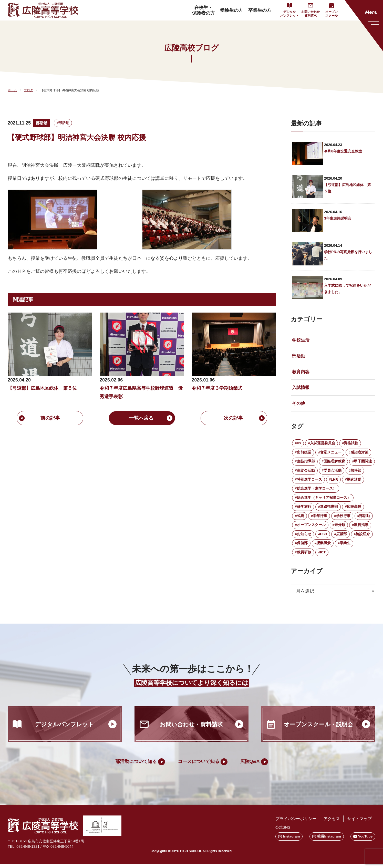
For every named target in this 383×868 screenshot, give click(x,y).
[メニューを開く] (364, 26)
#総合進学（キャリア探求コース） (323, 501)
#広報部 (341, 538)
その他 (299, 405)
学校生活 (301, 340)
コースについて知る (199, 766)
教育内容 (301, 373)
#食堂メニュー (330, 454)
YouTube (363, 841)
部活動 (42, 123)
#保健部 (301, 547)
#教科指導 (360, 529)
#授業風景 (323, 547)
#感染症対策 (359, 454)
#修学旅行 (303, 510)
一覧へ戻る (142, 419)
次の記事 (234, 419)
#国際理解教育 (334, 464)
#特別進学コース (308, 482)
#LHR (334, 482)
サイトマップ (359, 823)
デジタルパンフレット (289, 14)
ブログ (28, 90)
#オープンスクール (310, 529)
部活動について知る (136, 766)
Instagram (288, 841)
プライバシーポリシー (295, 823)
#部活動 (64, 123)
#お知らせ (303, 538)
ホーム (12, 90)
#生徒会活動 (305, 473)
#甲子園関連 (362, 464)
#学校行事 (343, 519)
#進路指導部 (328, 510)
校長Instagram (326, 841)
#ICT (322, 556)
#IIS (298, 445)
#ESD (323, 538)
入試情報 (301, 389)
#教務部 (355, 473)
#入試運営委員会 (322, 445)
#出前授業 (303, 454)
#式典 (299, 519)
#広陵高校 (353, 510)
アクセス (331, 823)
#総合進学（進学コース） (316, 492)
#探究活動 (353, 482)
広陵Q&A (250, 766)
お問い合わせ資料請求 (310, 14)
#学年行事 (319, 519)
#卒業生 (344, 547)
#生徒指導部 (305, 464)
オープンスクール (332, 14)
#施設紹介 (362, 538)
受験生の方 (232, 10)
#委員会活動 (332, 473)
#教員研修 (303, 556)
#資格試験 (350, 445)
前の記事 (50, 419)
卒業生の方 (260, 10)
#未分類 (339, 529)
